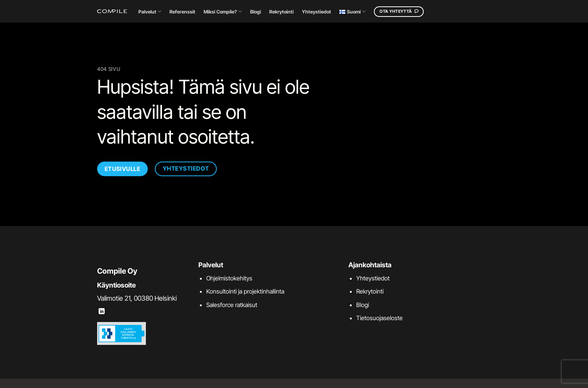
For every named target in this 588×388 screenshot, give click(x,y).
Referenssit (182, 12)
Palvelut (150, 11)
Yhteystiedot (316, 12)
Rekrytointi (281, 12)
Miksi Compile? (223, 11)
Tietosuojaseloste (379, 318)
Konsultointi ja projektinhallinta (245, 291)
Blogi (256, 12)
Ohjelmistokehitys (229, 278)
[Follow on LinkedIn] (102, 312)
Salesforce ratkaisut (232, 305)
